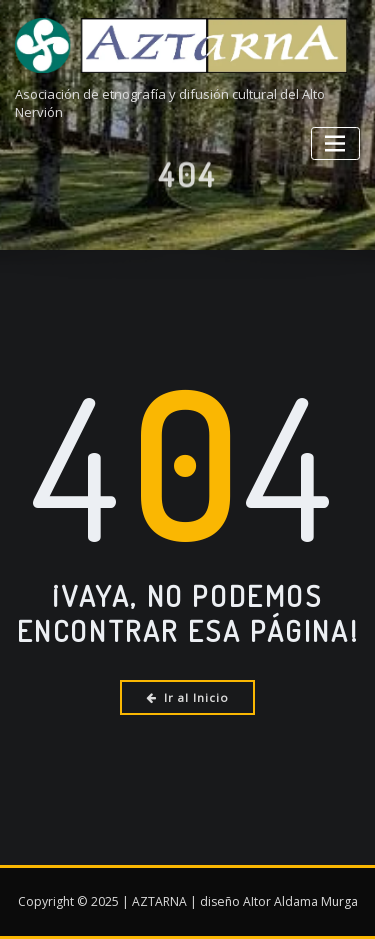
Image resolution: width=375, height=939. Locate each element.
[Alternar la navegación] (335, 143)
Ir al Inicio (187, 697)
